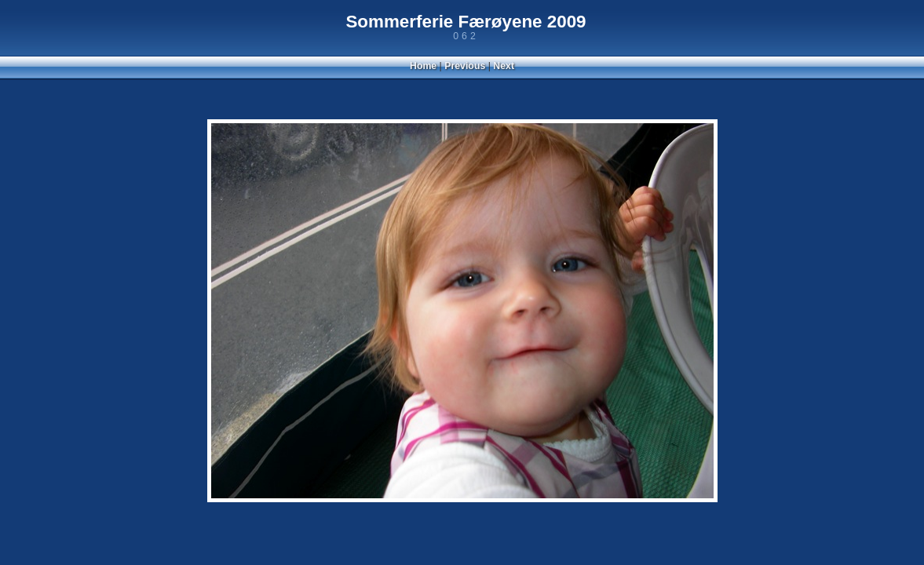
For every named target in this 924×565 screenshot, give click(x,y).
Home (423, 66)
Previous (465, 66)
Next (504, 66)
